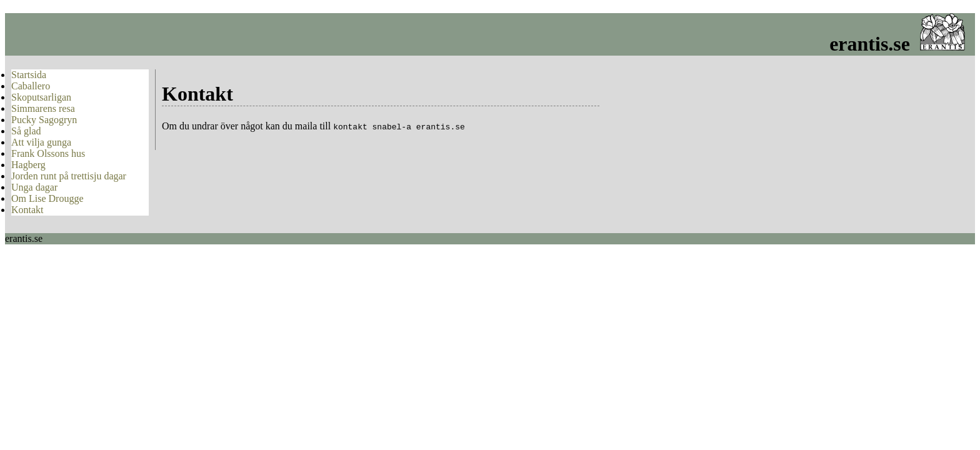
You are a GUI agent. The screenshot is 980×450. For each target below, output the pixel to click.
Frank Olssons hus (48, 153)
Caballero (31, 86)
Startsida (29, 75)
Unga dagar (34, 187)
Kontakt (27, 210)
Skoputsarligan (41, 97)
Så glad (26, 131)
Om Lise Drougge (47, 198)
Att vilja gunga (41, 142)
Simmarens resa (43, 108)
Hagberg (28, 165)
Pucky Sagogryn (44, 120)
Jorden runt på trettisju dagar (69, 176)
